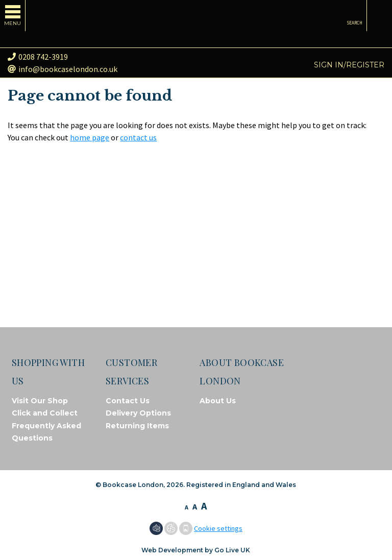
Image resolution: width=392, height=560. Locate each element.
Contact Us (128, 401)
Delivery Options (138, 413)
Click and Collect (45, 413)
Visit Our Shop (40, 401)
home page (90, 137)
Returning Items (137, 426)
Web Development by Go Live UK (196, 550)
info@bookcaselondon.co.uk (63, 69)
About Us (218, 401)
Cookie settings (218, 528)
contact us (138, 137)
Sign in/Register (349, 65)
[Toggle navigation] (13, 16)
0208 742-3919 (38, 57)
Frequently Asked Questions (46, 432)
